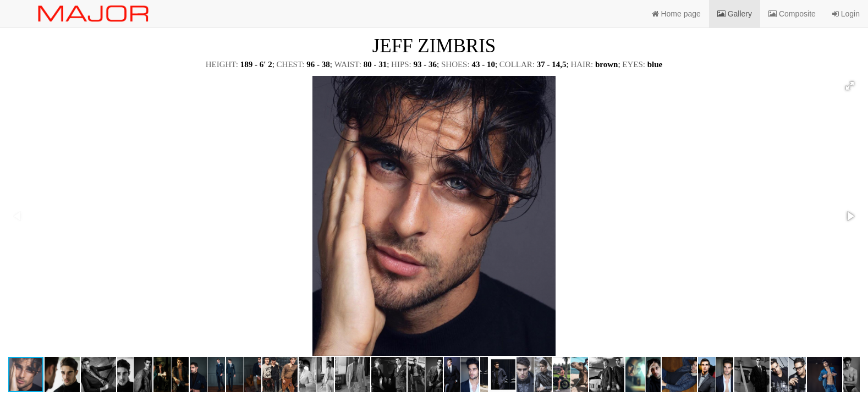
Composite (792, 14)
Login (846, 14)
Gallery (735, 14)
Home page (676, 14)
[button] (850, 86)
